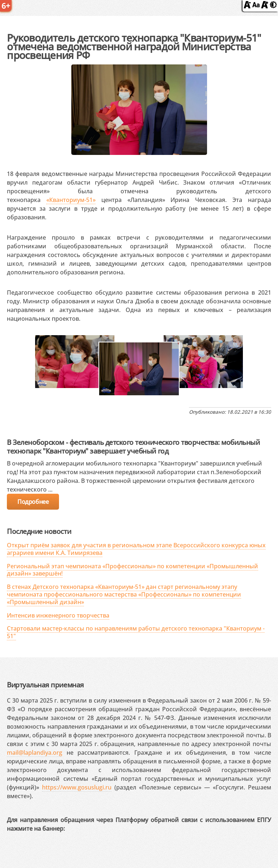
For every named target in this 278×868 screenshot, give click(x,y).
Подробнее (33, 502)
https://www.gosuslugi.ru (77, 787)
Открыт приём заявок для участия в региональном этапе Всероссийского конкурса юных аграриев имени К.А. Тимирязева (136, 549)
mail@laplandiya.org (35, 753)
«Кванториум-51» (71, 200)
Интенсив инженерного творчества (58, 615)
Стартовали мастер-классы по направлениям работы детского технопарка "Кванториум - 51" (136, 632)
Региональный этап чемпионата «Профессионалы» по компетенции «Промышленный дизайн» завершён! (132, 570)
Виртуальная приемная (45, 685)
